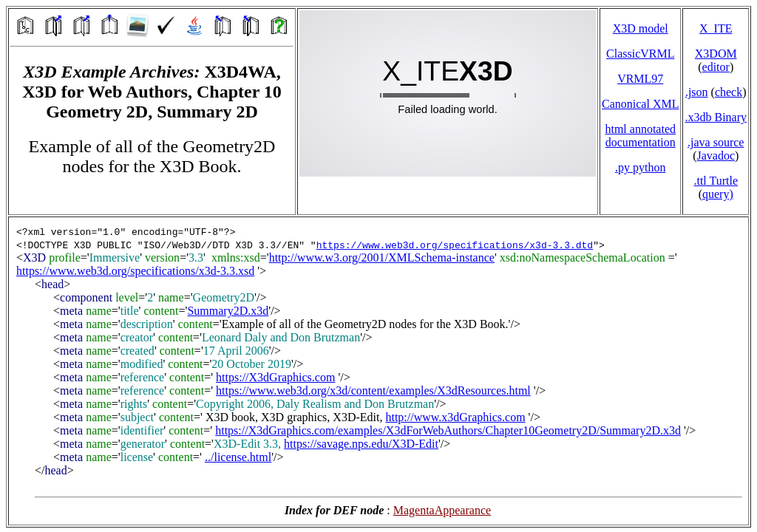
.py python (640, 167)
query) (718, 194)
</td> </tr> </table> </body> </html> (378, 371)
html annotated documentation (640, 136)
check (729, 92)
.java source (716, 142)
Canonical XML (640, 104)
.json (697, 92)
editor (716, 67)
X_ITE (716, 28)
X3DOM (716, 54)
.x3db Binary (716, 117)
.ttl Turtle (716, 181)
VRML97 (640, 79)
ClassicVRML (640, 54)
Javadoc (716, 156)
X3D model (641, 28)
